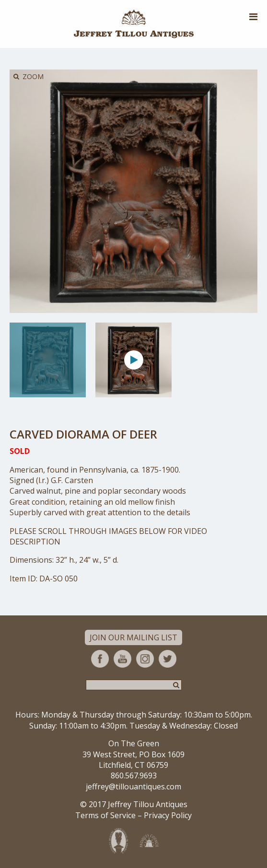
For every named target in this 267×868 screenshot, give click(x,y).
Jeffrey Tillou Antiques (134, 24)
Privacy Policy (168, 815)
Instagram (145, 659)
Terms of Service (105, 815)
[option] (48, 360)
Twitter (168, 659)
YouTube (122, 659)
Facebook (100, 659)
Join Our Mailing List (133, 637)
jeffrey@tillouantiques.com (133, 787)
